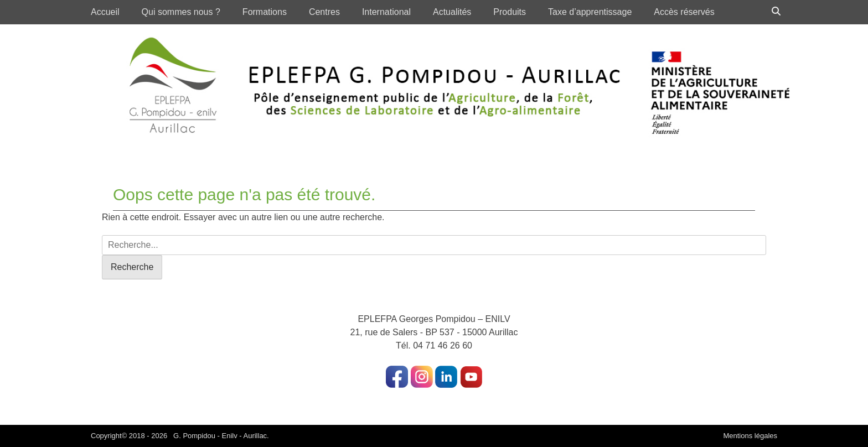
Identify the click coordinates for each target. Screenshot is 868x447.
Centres (324, 12)
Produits (510, 12)
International (386, 12)
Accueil (105, 12)
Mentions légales (750, 436)
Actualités (452, 12)
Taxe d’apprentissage (590, 12)
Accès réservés (684, 12)
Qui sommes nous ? (181, 12)
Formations (265, 12)
